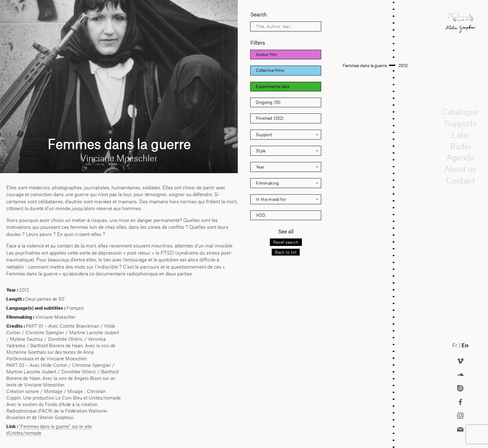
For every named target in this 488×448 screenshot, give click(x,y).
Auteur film (266, 54)
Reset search (286, 242)
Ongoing (268, 102)
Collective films (270, 70)
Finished (270, 118)
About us (460, 169)
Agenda (460, 158)
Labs (460, 135)
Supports (460, 123)
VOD (260, 215)
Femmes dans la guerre (365, 66)
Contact (460, 180)
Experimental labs (273, 86)
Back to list (286, 252)
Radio (460, 146)
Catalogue (460, 112)
